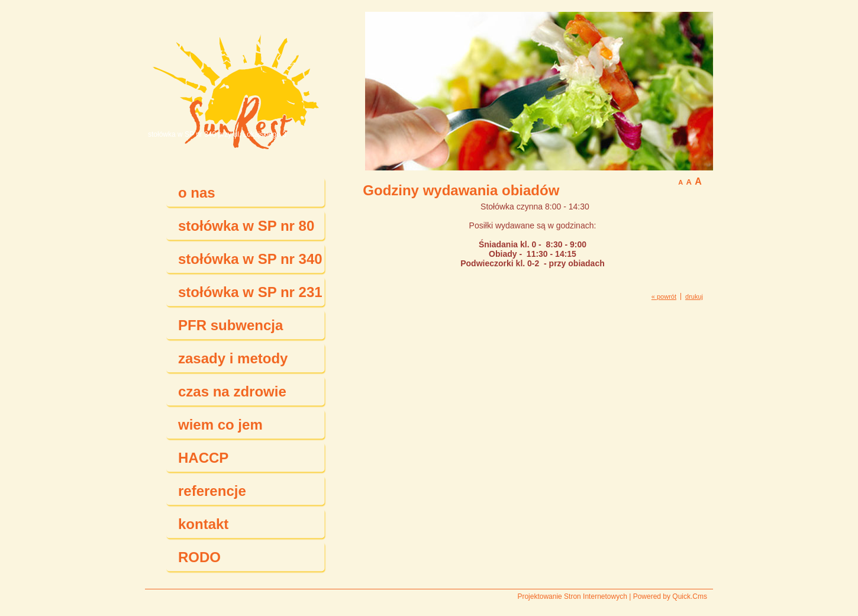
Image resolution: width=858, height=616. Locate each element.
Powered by (670, 596)
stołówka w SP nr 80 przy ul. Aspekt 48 (246, 230)
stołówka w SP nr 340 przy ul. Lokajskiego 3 (217, 134)
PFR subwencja (230, 325)
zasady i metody (233, 358)
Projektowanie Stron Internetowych (572, 596)
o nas (197, 193)
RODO (199, 557)
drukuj (694, 296)
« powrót (664, 296)
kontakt (203, 524)
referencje (212, 491)
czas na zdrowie (232, 391)
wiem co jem (220, 425)
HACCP (203, 458)
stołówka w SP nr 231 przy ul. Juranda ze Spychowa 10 (250, 296)
